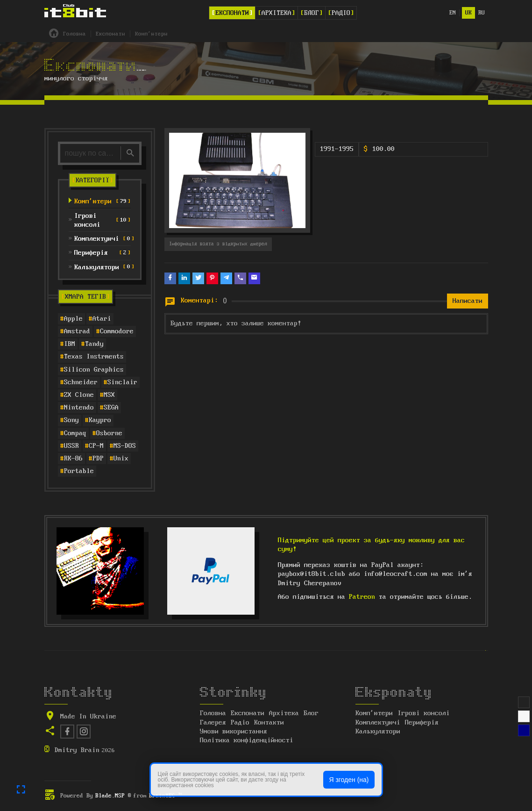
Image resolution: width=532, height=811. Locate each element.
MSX (109, 395)
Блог (312, 13)
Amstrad (77, 331)
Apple (73, 319)
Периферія (422, 723)
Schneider (81, 382)
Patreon (362, 597)
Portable (79, 471)
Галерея (213, 723)
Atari (102, 319)
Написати (468, 301)
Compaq (75, 433)
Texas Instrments (94, 357)
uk (468, 13)
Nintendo (79, 408)
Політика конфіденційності (247, 740)
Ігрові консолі (424, 713)
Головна (213, 713)
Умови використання (234, 732)
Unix (121, 459)
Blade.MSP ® (113, 796)
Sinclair (122, 382)
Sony (71, 420)
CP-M (96, 446)
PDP (98, 459)
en (453, 13)
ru (482, 13)
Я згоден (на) (349, 780)
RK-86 (73, 459)
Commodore (117, 331)
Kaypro (100, 420)
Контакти (269, 723)
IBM (70, 344)
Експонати (232, 13)
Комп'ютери (374, 713)
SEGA (111, 408)
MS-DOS (125, 446)
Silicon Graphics (94, 370)
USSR (71, 446)
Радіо (341, 13)
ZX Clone (79, 395)
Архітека (277, 13)
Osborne (109, 433)
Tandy (94, 344)
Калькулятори (378, 732)
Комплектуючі (378, 723)
